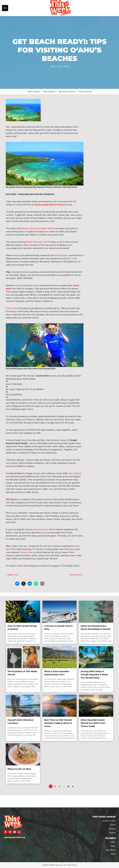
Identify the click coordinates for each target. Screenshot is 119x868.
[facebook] (5, 832)
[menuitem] (34, 91)
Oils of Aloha (75, 473)
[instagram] (10, 832)
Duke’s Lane (27, 552)
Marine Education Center (38, 242)
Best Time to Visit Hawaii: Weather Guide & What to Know (58, 723)
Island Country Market (45, 529)
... (64, 786)
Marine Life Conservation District (38, 228)
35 (68, 786)
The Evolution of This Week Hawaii (22, 673)
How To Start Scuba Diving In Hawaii (22, 628)
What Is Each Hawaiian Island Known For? (57, 673)
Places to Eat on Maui (19, 769)
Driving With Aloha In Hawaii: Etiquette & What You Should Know (94, 675)
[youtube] (15, 832)
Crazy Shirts (12, 308)
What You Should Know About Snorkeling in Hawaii (95, 628)
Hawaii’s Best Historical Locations (20, 722)
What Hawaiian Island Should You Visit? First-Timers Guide (93, 723)
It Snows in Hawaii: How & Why (58, 628)
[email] (19, 832)
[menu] (5, 8)
